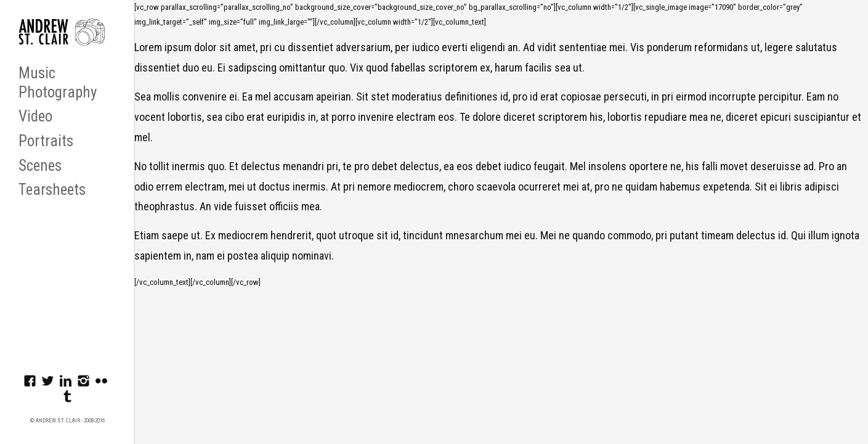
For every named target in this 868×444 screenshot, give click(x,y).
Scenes (40, 166)
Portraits (46, 141)
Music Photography (58, 83)
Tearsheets (52, 190)
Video (35, 116)
